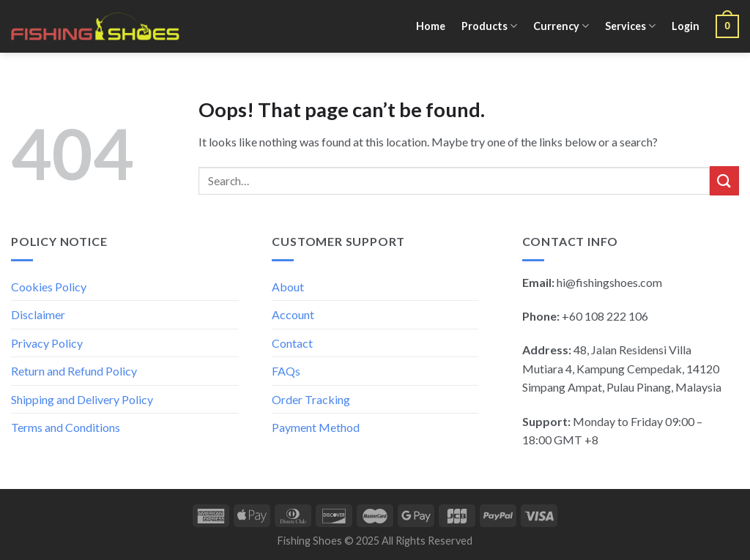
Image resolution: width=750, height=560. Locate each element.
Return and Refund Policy (74, 371)
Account (293, 314)
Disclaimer (38, 314)
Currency (561, 26)
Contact (292, 343)
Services (630, 26)
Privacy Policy (47, 343)
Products (489, 26)
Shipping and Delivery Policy (82, 399)
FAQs (286, 371)
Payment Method (316, 427)
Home (431, 26)
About (288, 287)
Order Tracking (311, 399)
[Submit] (724, 180)
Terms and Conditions (66, 427)
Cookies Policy (49, 287)
